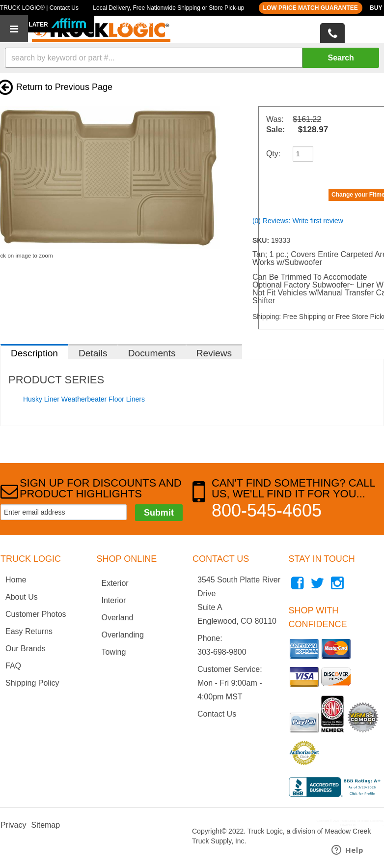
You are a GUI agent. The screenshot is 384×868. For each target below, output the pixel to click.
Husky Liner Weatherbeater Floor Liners (84, 399)
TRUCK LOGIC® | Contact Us (39, 8)
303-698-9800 (222, 652)
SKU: (262, 240)
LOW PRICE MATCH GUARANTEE (311, 8)
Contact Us (217, 714)
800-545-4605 (267, 510)
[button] (192, 58)
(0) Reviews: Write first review (298, 221)
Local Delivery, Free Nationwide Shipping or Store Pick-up (168, 8)
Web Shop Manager (370, 825)
